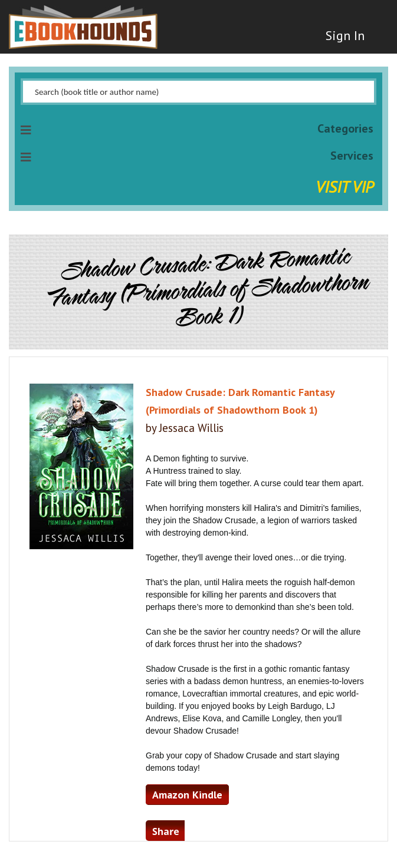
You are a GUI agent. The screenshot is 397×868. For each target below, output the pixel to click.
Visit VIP (344, 187)
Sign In (345, 35)
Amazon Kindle (187, 795)
